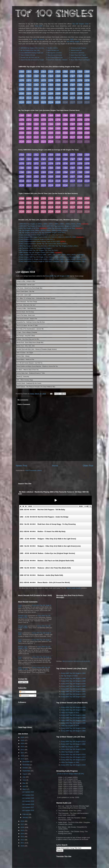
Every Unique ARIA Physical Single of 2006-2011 (37, 239)
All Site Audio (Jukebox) (73, 261)
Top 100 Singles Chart (80, 24)
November (26, 765)
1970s (51, 224)
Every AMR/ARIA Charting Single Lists (32, 53)
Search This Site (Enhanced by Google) (32, 60)
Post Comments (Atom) (34, 470)
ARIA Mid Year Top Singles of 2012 (60, 246)
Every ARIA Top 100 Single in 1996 (73, 728)
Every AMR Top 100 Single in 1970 (73, 694)
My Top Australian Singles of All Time (52, 233)
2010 (22, 846)
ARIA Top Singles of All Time (29, 228)
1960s (45, 224)
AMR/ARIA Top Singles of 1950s (31, 224)
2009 (64, 255)
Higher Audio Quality (74, 588)
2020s (79, 224)
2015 (22, 830)
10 (78, 661)
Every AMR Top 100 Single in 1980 (73, 689)
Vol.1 (64, 661)
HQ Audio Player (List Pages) (80, 57)
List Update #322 (28, 792)
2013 (68, 255)
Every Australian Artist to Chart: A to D (33, 235)
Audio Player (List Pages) (78, 55)
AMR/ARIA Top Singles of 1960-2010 (32, 226)
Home (55, 466)
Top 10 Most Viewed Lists (55, 57)
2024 (22, 743)
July (24, 777)
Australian (80, 255)
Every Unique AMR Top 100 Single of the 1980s (36, 257)
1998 (59, 255)
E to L (49, 235)
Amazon (41, 39)
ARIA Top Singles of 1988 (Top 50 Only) (33, 246)
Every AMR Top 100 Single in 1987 (58, 276)
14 (86, 661)
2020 (22, 756)
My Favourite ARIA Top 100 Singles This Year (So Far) (38, 250)
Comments (24, 696)
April (24, 786)
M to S (55, 235)
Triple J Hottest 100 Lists (28, 55)
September (26, 771)
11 (80, 661)
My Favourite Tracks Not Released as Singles (35, 248)
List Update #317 (28, 807)
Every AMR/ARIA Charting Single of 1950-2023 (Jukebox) (39, 261)
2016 (22, 827)
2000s (68, 224)
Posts (23, 692)
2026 (74, 237)
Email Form (23, 682)
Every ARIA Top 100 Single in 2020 (73, 765)
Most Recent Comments (55, 55)
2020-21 (54, 237)
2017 (22, 824)
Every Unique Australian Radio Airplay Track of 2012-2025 (40, 241)
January (25, 817)
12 (82, 661)
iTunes (35, 39)
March (25, 789)
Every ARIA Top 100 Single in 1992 (73, 697)
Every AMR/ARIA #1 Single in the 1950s (33, 259)
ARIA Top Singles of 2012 (70, 713)
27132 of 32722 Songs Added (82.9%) (70, 774)
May (24, 783)
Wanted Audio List (76, 50)
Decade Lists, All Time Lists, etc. (30, 57)
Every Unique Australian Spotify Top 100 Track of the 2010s (40, 244)
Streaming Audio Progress (79, 48)
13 (84, 661)
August (25, 774)
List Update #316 (28, 810)
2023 (22, 747)
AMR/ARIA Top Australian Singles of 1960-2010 (63, 226)
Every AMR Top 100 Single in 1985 (73, 691)
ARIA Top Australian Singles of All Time (61, 228)
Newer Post (21, 466)
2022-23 (61, 237)
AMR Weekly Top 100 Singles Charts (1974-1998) (37, 253)
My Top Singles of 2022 (69, 676)
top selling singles (73, 41)
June (24, 780)
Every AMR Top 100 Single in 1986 (73, 686)
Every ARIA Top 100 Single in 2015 (73, 754)
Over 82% (39, 26)
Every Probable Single (73, 257)
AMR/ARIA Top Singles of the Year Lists (32, 48)
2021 (22, 753)
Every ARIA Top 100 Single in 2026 (73, 684)
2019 (22, 759)
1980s (56, 224)
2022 (22, 750)
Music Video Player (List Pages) (80, 60)
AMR (72, 39)
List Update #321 (28, 795)
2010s (73, 224)
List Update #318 (28, 804)
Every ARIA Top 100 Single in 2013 (73, 760)
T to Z (60, 235)
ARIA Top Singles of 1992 (70, 752)
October (25, 768)
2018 (22, 821)
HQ (62, 261)
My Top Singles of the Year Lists (30, 50)
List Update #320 (28, 798)
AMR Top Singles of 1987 (70, 747)
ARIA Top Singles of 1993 (70, 762)
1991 (54, 255)
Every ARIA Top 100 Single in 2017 (73, 757)
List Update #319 (25, 272)
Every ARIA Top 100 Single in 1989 (73, 678)
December (26, 762)
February (26, 814)
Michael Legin (23, 616)
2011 (22, 843)
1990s (62, 224)
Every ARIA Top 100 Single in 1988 (73, 681)
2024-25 (68, 237)
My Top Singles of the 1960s (29, 230)
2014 (76, 246)
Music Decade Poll (53, 50)
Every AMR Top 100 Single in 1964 (73, 673)
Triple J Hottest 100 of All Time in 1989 (33, 255)
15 (89, 661)
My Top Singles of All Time (29, 233)
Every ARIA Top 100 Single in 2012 (73, 741)
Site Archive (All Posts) (78, 53)
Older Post (88, 466)
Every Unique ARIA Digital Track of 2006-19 (35, 237)
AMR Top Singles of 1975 (70, 726)
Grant (20, 605)
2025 (22, 740)
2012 (22, 840)
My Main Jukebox (53, 48)
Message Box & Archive (55, 53)
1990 (49, 255)
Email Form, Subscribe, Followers (58, 60)
